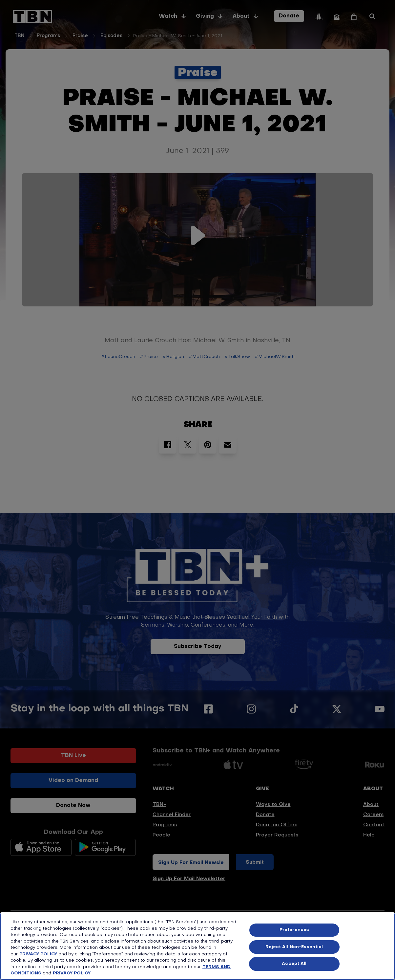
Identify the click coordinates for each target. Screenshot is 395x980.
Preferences (294, 930)
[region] (197, 946)
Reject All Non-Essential (294, 947)
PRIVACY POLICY (38, 954)
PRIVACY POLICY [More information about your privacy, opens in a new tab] (72, 973)
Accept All (294, 964)
